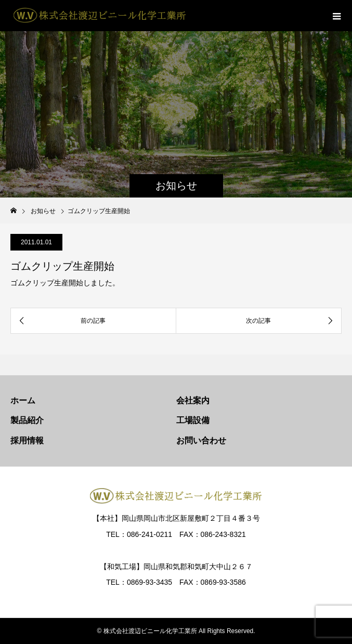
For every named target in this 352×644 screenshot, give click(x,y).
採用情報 (27, 441)
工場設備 (193, 420)
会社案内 (193, 400)
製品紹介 (27, 420)
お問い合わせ (201, 441)
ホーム (23, 400)
